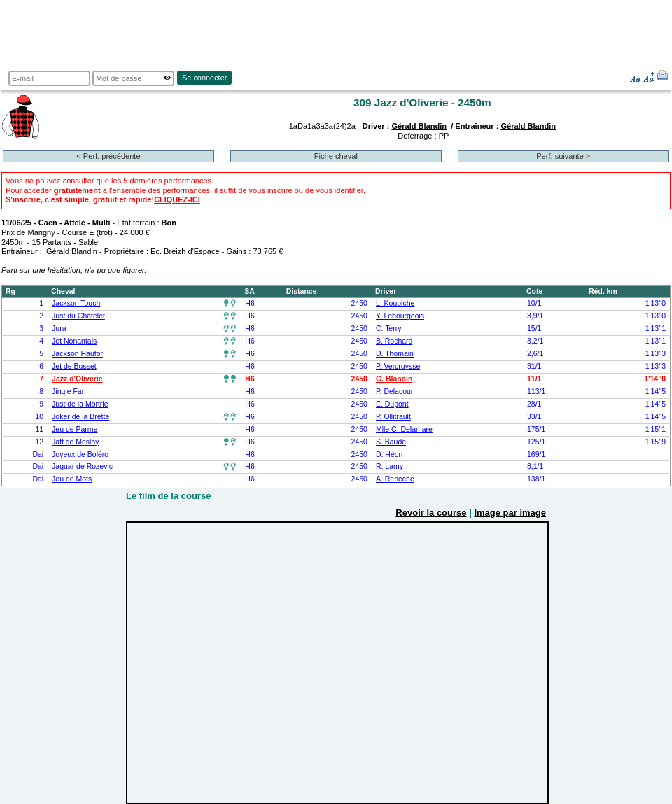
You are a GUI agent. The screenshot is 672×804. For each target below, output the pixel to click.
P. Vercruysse (398, 366)
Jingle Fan (69, 392)
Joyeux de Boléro (80, 454)
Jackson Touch (76, 303)
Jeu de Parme (75, 429)
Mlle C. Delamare (404, 429)
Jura (59, 329)
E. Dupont (392, 404)
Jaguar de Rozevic (82, 466)
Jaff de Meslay (75, 442)
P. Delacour (394, 392)
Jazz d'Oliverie (77, 379)
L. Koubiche (395, 303)
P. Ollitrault (393, 417)
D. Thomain (395, 354)
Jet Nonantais (74, 341)
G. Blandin (394, 379)
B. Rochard (394, 341)
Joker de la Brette (80, 417)
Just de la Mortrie (80, 404)
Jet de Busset (74, 366)
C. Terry (389, 329)
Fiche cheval (336, 156)
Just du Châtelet (78, 316)
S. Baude (391, 442)
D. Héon (389, 454)
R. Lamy (390, 466)
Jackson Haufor (77, 354)
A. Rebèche (395, 479)
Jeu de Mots (72, 479)
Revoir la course (431, 513)
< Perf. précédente (108, 156)
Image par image (510, 513)
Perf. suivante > (563, 156)
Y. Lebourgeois (400, 316)
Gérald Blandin (419, 126)
